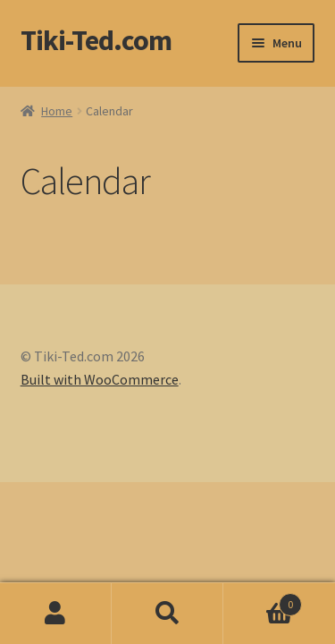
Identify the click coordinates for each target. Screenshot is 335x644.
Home (57, 111)
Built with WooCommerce (100, 379)
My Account (56, 614)
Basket (263, 601)
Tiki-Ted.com (96, 40)
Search (167, 614)
